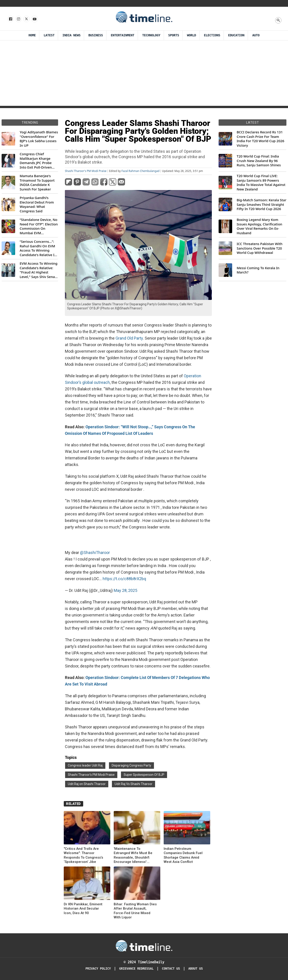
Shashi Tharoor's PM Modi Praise (86, 171)
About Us (196, 969)
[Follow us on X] (26, 19)
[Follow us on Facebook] (10, 19)
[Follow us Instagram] (18, 19)
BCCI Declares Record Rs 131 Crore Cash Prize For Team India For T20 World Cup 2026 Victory (260, 139)
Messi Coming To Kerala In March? (258, 270)
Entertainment (123, 35)
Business (96, 35)
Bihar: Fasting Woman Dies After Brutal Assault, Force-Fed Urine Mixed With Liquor (135, 911)
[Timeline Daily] (144, 945)
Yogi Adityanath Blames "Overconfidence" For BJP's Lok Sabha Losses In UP (39, 139)
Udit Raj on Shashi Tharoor (87, 784)
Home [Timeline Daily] (32, 35)
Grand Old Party (129, 338)
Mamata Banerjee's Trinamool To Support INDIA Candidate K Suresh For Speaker (37, 183)
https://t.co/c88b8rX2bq (124, 579)
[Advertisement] (144, 74)
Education (236, 35)
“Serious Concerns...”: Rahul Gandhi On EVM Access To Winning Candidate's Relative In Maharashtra (38, 248)
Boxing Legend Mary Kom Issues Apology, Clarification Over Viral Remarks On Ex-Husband (259, 226)
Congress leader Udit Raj (85, 765)
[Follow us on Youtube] (34, 19)
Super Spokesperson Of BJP (144, 775)
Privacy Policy (98, 969)
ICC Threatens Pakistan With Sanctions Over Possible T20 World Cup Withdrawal (260, 248)
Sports (174, 35)
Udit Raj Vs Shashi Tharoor (133, 784)
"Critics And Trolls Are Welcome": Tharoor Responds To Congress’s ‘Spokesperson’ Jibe (83, 855)
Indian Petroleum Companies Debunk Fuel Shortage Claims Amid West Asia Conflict (183, 855)
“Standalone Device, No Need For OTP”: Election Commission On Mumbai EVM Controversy (39, 226)
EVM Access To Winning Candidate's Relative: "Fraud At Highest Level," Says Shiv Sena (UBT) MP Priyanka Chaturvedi (39, 270)
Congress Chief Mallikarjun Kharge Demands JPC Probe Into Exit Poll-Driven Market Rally (36, 161)
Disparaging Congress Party (131, 765)
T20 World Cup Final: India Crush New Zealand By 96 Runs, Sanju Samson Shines (259, 161)
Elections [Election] (212, 35)
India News (71, 35)
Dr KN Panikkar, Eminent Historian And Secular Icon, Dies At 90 (83, 909)
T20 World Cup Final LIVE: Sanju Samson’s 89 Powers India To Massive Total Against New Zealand (261, 183)
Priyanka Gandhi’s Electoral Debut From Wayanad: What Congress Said (37, 204)
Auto (256, 35)
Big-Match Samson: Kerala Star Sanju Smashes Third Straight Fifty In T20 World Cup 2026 (262, 204)
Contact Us (171, 969)
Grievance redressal (136, 969)
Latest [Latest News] (49, 35)
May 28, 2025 (125, 590)
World (191, 35)
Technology (151, 35)
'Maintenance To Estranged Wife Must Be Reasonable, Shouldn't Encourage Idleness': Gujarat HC (133, 855)
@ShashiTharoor (95, 553)
